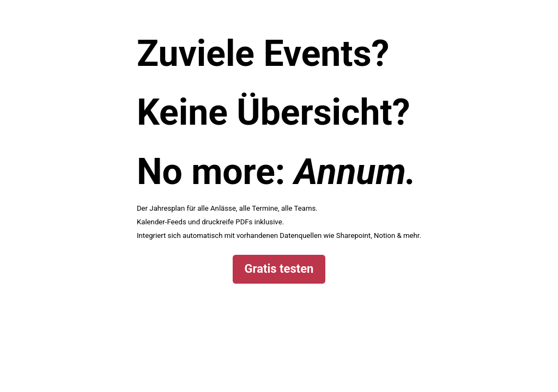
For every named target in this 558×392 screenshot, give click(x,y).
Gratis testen (279, 269)
